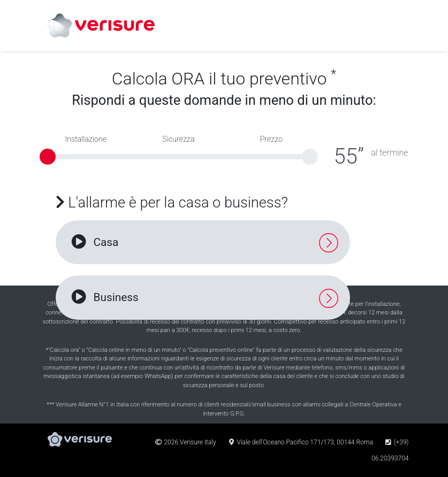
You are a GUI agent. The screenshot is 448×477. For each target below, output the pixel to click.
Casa (94, 242)
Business (104, 297)
